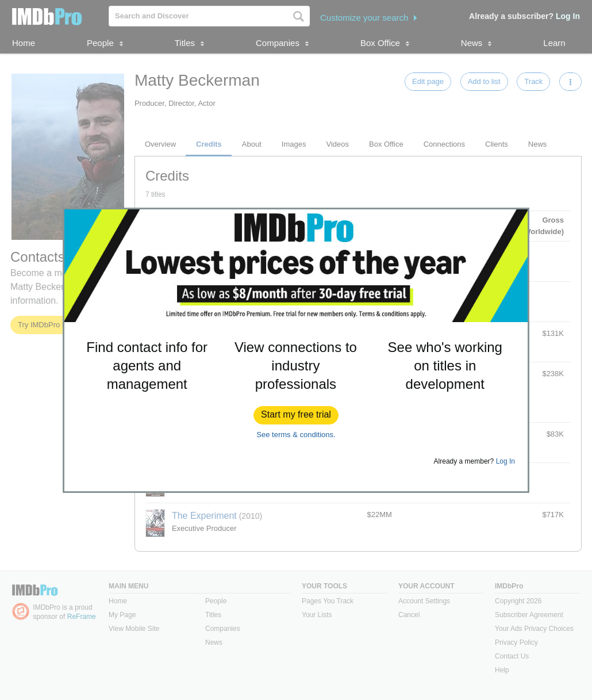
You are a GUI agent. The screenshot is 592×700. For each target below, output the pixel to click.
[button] (296, 415)
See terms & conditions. (296, 435)
